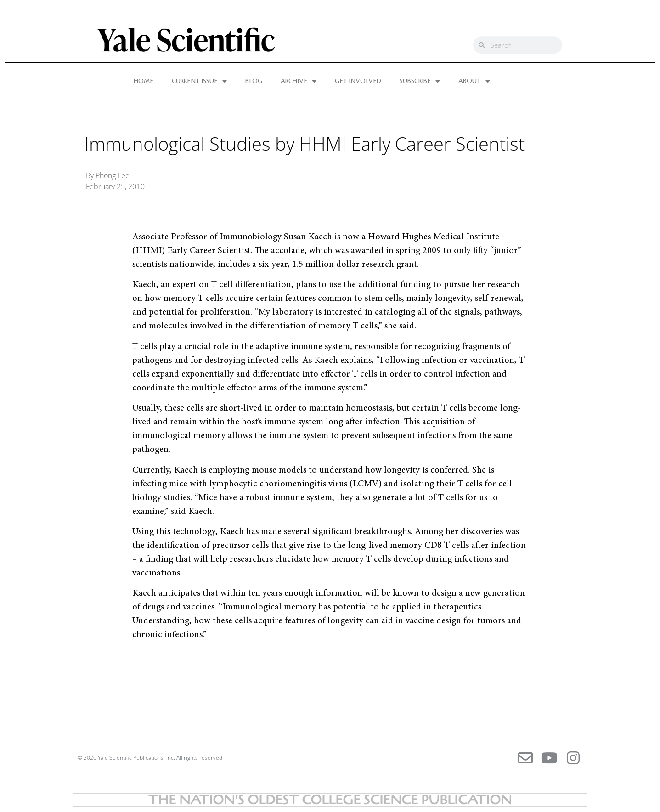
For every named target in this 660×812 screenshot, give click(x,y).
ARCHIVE (299, 81)
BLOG (254, 81)
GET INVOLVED (358, 81)
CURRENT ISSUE (199, 81)
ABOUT (474, 81)
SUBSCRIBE (420, 81)
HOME (144, 81)
